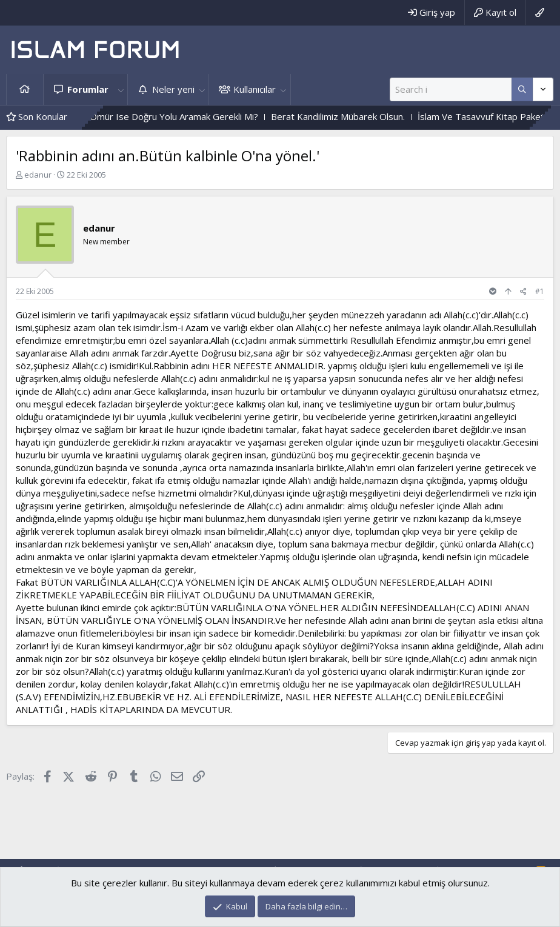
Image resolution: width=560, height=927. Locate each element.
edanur (38, 175)
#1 (540, 291)
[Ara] (451, 89)
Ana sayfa (25, 89)
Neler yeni (173, 89)
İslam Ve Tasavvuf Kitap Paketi (495, 116)
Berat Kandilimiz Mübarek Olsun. (351, 116)
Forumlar (88, 89)
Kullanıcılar (255, 89)
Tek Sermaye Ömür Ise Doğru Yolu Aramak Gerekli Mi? (158, 116)
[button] (121, 89)
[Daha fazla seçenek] (522, 89)
